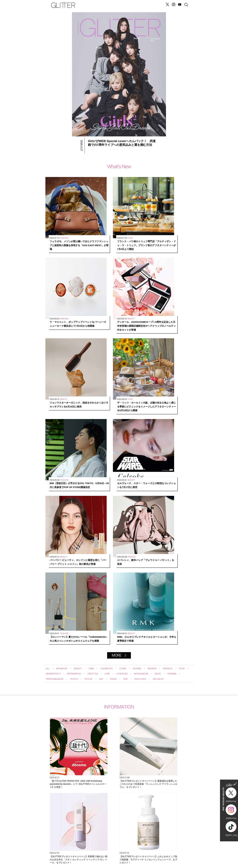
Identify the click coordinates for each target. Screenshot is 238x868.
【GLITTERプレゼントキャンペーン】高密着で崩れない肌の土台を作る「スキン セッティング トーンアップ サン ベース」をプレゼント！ (164, 445)
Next (191, 591)
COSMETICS (113, 345)
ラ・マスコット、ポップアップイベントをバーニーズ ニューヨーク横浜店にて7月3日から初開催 (136, 215)
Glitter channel (116, 638)
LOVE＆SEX (145, 350)
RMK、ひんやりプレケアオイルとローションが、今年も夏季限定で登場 (173, 314)
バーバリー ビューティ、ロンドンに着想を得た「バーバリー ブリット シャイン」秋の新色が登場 (63, 314)
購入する (150, 823)
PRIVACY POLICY (157, 854)
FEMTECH (180, 345)
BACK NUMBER (132, 854)
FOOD (49, 350)
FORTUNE (120, 5)
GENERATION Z (136, 5)
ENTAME (146, 345)
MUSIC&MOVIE (167, 350)
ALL (48, 345)
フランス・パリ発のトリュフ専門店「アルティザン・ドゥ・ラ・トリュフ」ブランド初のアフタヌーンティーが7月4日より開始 (100, 215)
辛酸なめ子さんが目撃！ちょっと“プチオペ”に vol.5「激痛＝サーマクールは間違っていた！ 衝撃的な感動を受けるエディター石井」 (167, 715)
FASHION (163, 345)
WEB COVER (170, 355)
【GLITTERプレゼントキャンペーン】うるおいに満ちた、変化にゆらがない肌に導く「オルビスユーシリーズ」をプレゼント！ (116, 500)
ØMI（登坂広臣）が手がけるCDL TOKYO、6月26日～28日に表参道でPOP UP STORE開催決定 (136, 265)
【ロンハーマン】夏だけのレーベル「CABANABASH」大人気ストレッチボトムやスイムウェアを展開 (136, 314)
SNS (107, 854)
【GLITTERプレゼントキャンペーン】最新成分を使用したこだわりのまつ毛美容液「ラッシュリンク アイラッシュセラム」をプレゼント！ (116, 445)
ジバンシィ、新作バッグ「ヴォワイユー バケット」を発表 (100, 314)
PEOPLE (97, 355)
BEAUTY (81, 345)
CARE (96, 345)
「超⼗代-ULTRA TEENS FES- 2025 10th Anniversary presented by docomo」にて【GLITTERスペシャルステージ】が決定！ (67, 445)
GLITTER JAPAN (182, 854)
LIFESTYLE (113, 350)
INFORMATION (92, 350)
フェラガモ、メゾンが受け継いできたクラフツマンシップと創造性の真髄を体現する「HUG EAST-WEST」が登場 (63, 215)
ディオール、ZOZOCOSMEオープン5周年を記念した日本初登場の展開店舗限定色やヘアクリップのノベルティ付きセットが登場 (173, 215)
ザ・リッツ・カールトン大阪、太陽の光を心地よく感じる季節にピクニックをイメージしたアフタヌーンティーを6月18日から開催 (100, 265)
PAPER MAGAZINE (75, 355)
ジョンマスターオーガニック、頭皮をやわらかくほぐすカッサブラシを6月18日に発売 (63, 265)
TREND (140, 355)
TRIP (154, 355)
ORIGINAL (52, 355)
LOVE (129, 350)
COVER (130, 345)
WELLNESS (52, 360)
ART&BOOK (64, 345)
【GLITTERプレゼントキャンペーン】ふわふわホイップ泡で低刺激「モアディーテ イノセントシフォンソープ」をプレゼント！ (68, 500)
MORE (116, 332)
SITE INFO (56, 854)
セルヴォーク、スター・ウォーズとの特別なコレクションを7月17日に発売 (173, 265)
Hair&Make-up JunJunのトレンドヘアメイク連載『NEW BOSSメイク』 (71, 714)
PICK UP (113, 355)
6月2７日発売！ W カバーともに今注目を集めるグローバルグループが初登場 (164, 499)
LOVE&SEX (106, 5)
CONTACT (81, 854)
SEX (127, 355)
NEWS (95, 5)
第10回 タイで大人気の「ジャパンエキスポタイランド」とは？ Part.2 (119, 714)
